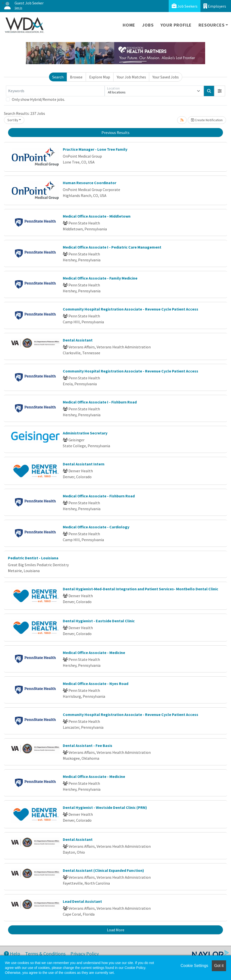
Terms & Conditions (45, 954)
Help (12, 954)
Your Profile (176, 25)
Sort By (13, 120)
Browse (76, 77)
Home (129, 25)
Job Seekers (185, 6)
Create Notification (207, 120)
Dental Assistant (78, 340)
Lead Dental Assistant (82, 901)
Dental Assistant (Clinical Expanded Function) (103, 870)
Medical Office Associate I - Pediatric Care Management (112, 247)
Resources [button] (211, 25)
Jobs (148, 25)
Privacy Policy (85, 954)
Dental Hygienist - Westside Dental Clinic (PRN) (105, 807)
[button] (220, 91)
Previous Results (115, 133)
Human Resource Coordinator (90, 183)
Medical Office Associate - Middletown (97, 216)
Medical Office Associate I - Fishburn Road (100, 402)
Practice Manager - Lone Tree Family (95, 149)
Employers (215, 6)
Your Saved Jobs (166, 77)
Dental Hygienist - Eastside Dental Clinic (99, 621)
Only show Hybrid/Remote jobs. (38, 99)
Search (58, 77)
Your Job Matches (131, 77)
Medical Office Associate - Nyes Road (96, 683)
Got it (219, 966)
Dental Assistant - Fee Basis (88, 745)
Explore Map (100, 77)
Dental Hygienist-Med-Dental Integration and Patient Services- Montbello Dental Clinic (140, 589)
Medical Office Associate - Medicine (94, 653)
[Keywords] (55, 91)
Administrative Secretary (85, 433)
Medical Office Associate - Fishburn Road (99, 496)
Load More (116, 930)
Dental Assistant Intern (84, 464)
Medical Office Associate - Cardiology (96, 527)
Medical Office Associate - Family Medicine (100, 278)
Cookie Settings (194, 966)
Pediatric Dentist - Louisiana (33, 558)
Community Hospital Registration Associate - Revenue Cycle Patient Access (131, 309)
